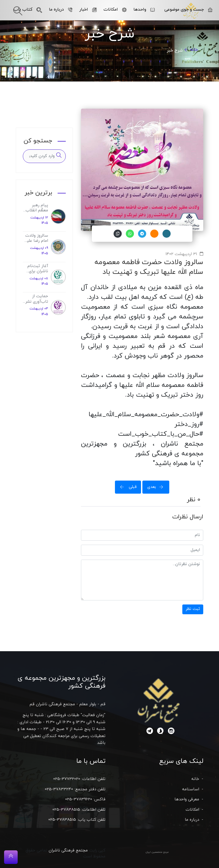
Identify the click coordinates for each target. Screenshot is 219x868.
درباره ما (61, 10)
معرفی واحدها (187, 799)
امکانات (115, 10)
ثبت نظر (193, 609)
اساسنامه (191, 789)
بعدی (157, 487)
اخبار (88, 10)
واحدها (144, 10)
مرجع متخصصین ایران (157, 852)
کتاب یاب (28, 10)
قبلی (127, 487)
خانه (194, 50)
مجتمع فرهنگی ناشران (68, 850)
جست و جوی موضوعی (188, 10)
